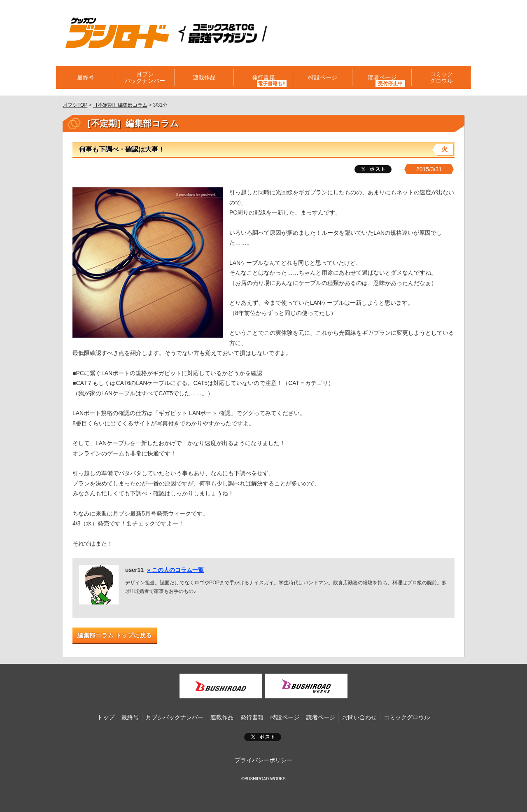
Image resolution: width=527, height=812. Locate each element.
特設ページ (323, 77)
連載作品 (204, 77)
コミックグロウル (441, 77)
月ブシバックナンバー (145, 77)
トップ (106, 717)
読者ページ (382, 77)
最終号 (86, 77)
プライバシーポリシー (263, 760)
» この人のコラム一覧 (175, 570)
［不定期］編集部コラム (120, 105)
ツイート (373, 169)
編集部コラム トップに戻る (115, 635)
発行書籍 (263, 77)
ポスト (263, 737)
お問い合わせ (359, 717)
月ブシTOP (75, 105)
